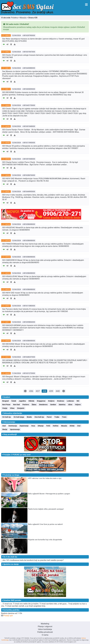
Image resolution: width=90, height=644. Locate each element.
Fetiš (48, 426)
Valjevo (78, 405)
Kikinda (31, 401)
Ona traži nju (39, 417)
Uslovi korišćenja (45, 629)
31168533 (6, 273)
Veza (33, 426)
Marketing (45, 624)
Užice (70, 405)
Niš (78, 401)
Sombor (53, 405)
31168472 (6, 357)
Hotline (56, 426)
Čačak (14, 401)
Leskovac (70, 401)
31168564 (6, 175)
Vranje (5, 408)
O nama (45, 635)
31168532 (6, 289)
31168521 (6, 306)
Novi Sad (16, 405)
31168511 (6, 322)
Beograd (5, 401)
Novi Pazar (6, 405)
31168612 (6, 89)
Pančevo (26, 405)
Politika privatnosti (45, 632)
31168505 (6, 341)
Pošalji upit (8, 616)
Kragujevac (41, 401)
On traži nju (7, 417)
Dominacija (13, 426)
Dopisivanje (24, 426)
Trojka (57, 417)
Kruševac (61, 401)
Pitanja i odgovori (45, 626)
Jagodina (22, 401)
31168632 (6, 35)
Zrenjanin (21, 408)
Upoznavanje (15, 429)
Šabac (34, 405)
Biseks (29, 417)
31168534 (6, 257)
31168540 (6, 224)
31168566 (6, 159)
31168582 (6, 143)
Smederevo (43, 405)
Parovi (49, 417)
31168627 (6, 52)
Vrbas (12, 408)
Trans (64, 417)
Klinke (72, 426)
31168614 (6, 68)
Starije (5, 429)
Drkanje (41, 426)
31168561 (6, 191)
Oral (79, 426)
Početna (14, 18)
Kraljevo (51, 401)
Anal (4, 426)
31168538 (6, 241)
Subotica (62, 405)
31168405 (6, 373)
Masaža (23, 18)
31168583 (6, 126)
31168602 (6, 105)
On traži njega (19, 417)
